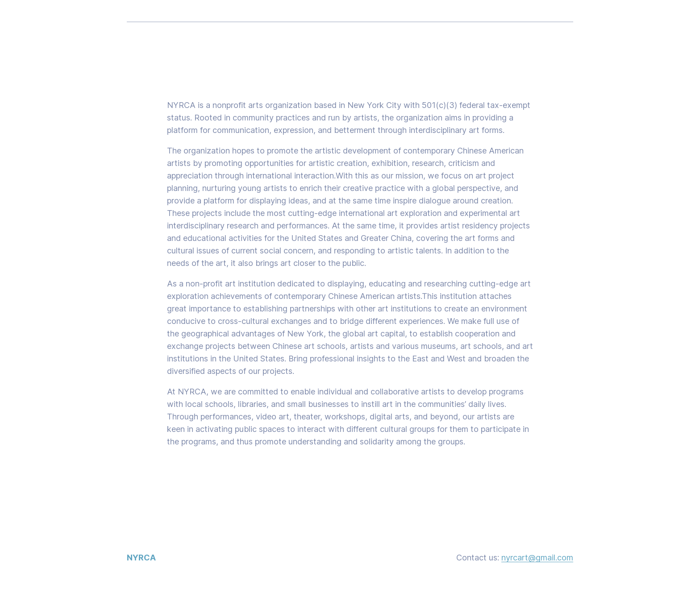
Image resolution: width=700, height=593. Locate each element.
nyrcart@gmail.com (537, 558)
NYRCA (141, 558)
